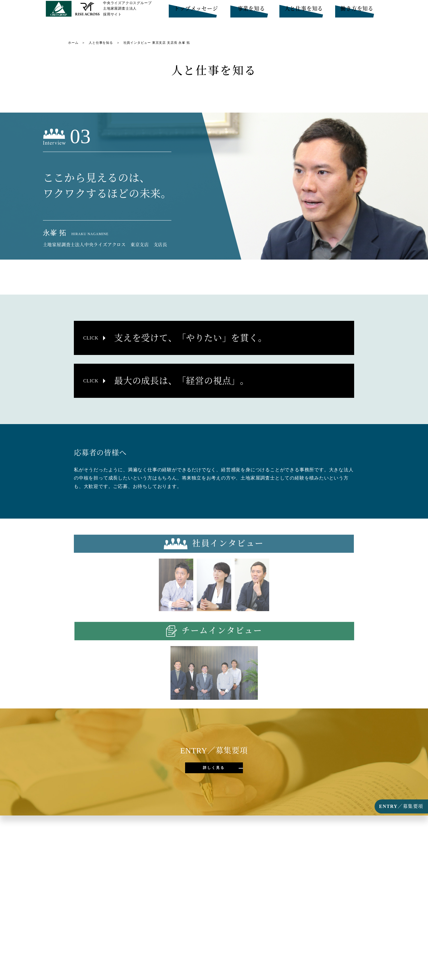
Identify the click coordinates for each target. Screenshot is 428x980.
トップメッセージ (196, 12)
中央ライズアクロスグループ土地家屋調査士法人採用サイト (127, 14)
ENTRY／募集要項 (401, 806)
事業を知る (251, 12)
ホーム (73, 43)
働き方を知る (357, 12)
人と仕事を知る (304, 12)
